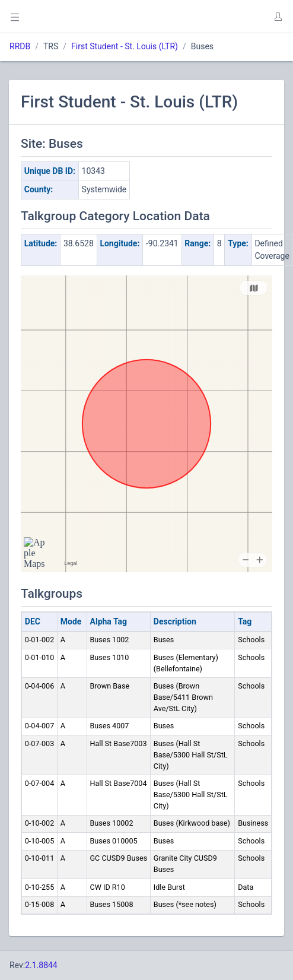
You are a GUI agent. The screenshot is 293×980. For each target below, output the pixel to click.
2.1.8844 (41, 965)
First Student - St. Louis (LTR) (125, 46)
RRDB (20, 46)
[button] (278, 17)
